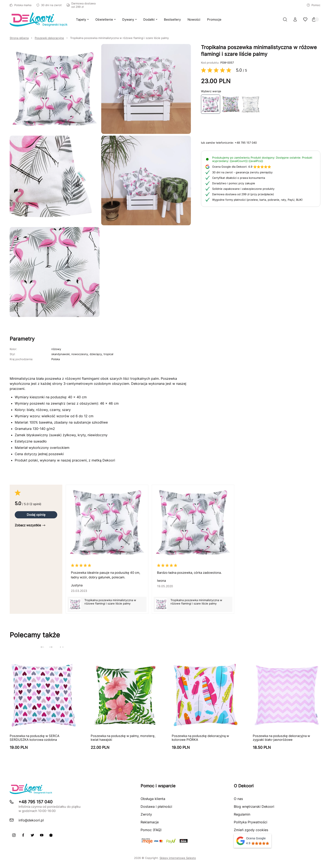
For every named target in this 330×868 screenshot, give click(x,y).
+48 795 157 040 (246, 143)
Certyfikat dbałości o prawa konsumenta (239, 178)
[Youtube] (42, 835)
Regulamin (242, 814)
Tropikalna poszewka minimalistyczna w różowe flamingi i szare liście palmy (119, 38)
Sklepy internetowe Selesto (178, 858)
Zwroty (146, 814)
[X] (32, 835)
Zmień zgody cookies (251, 830)
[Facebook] (23, 835)
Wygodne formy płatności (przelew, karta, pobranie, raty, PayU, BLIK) (257, 200)
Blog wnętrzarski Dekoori (254, 806)
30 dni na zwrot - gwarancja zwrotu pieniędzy (242, 172)
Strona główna (19, 38)
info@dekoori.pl (31, 820)
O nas (238, 799)
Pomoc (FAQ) (151, 830)
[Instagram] (14, 835)
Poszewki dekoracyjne (49, 38)
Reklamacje (150, 822)
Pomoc (314, 5)
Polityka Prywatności (251, 822)
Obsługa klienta (153, 799)
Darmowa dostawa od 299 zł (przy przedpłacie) (243, 194)
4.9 (242, 167)
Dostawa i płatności (156, 806)
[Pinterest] (51, 835)
